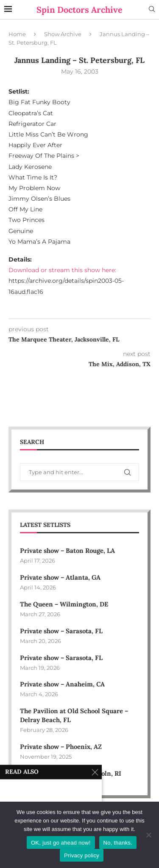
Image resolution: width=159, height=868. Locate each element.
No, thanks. (118, 843)
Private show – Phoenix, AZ (61, 747)
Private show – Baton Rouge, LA (67, 551)
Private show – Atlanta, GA (60, 577)
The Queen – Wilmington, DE (64, 604)
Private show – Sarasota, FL (61, 631)
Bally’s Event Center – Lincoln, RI (71, 773)
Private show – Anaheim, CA (62, 684)
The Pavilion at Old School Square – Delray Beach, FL (74, 715)
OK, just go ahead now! (61, 843)
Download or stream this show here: (62, 270)
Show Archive (63, 34)
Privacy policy (82, 855)
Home (17, 34)
